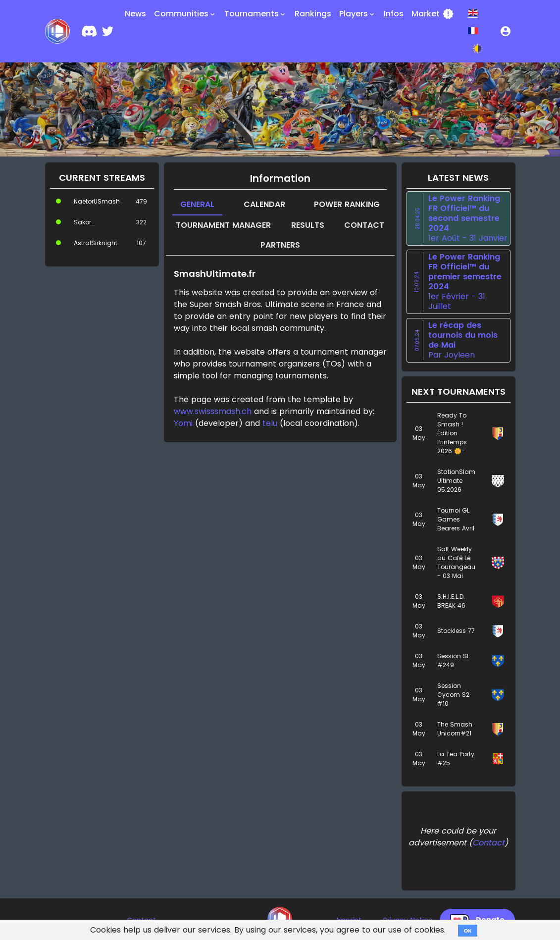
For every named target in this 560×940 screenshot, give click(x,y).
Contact (488, 843)
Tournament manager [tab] (223, 225)
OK (468, 931)
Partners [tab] (280, 245)
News (135, 14)
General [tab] (197, 204)
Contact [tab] (364, 225)
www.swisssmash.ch (213, 411)
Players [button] (357, 14)
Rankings (313, 14)
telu (270, 423)
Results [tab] (308, 225)
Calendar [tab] (264, 204)
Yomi (183, 423)
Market (433, 14)
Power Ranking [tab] (347, 204)
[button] (506, 31)
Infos (394, 14)
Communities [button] (185, 14)
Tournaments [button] (255, 14)
